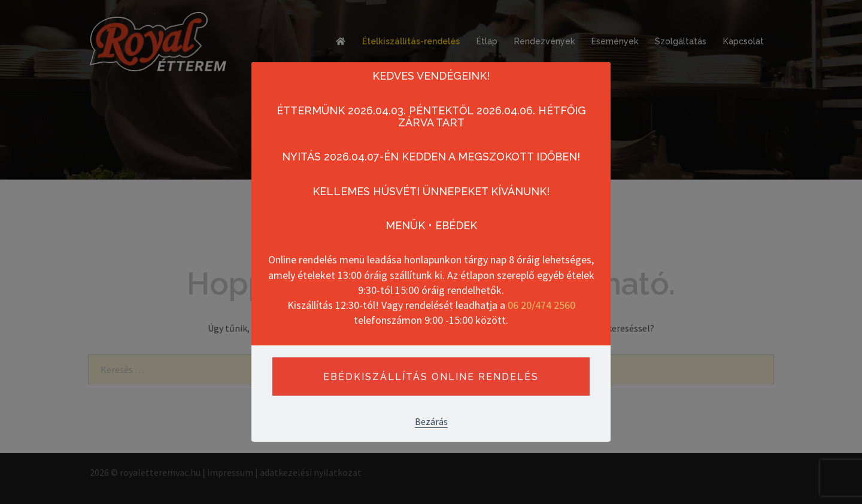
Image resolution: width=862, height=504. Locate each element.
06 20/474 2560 (541, 305)
